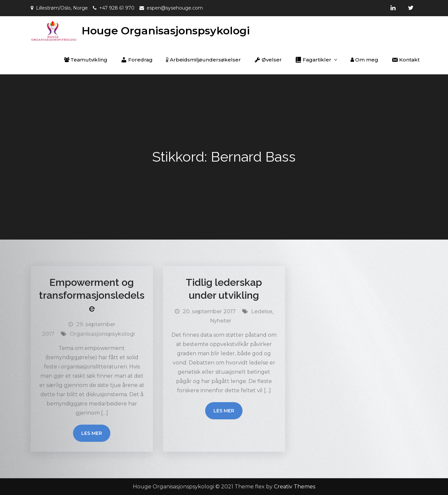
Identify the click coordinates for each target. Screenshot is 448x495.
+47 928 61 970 (117, 8)
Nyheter (221, 321)
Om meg (364, 60)
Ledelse (262, 311)
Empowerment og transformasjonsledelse (92, 295)
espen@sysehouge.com (175, 8)
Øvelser (268, 60)
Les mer (92, 433)
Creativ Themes (295, 487)
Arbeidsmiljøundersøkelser (203, 60)
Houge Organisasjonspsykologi (166, 31)
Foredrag (137, 60)
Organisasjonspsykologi (102, 334)
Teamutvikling (86, 60)
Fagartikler (313, 60)
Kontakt (406, 60)
